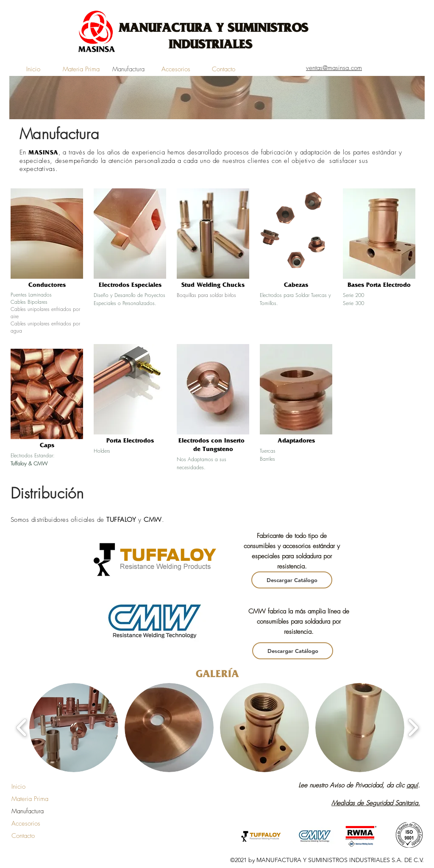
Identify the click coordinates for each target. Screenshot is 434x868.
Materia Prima (30, 799)
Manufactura (28, 811)
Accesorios (26, 823)
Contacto (23, 836)
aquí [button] (412, 785)
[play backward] (22, 728)
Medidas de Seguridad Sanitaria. (376, 803)
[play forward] (413, 728)
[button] (74, 728)
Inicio (18, 787)
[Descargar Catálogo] (292, 580)
